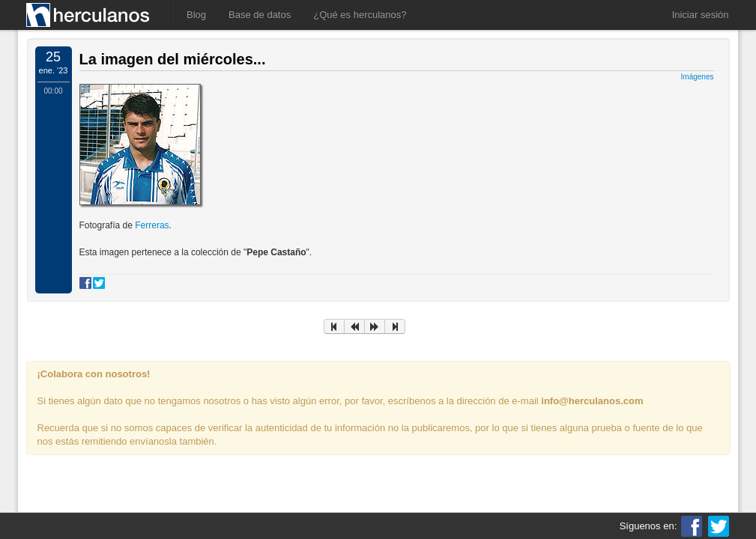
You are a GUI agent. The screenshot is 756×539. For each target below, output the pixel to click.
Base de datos (260, 15)
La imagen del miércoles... (173, 59)
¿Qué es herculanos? (360, 15)
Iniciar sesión (701, 15)
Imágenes (698, 77)
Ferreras (152, 225)
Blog (196, 15)
